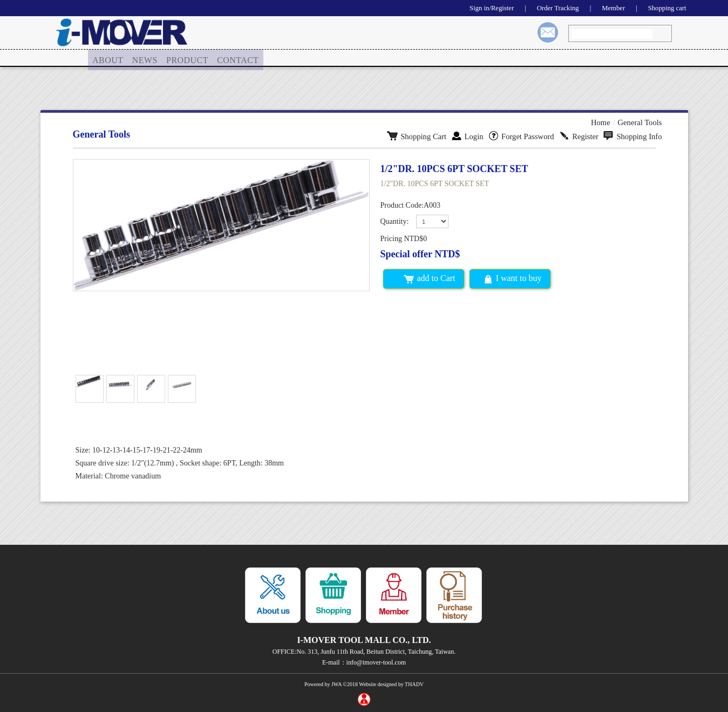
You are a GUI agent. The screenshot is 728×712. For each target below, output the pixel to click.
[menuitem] (108, 59)
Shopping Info (634, 136)
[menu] (176, 59)
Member (608, 8)
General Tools (641, 122)
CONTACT (239, 59)
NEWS (146, 59)
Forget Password (525, 136)
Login (473, 136)
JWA (336, 684)
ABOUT (108, 59)
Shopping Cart (424, 136)
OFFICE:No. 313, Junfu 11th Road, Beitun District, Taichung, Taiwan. (364, 652)
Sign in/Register (478, 8)
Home (603, 122)
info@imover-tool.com (376, 662)
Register (581, 136)
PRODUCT (189, 59)
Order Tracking (549, 8)
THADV (414, 684)
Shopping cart (665, 8)
